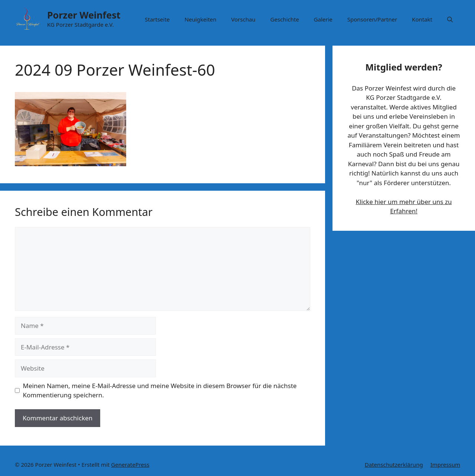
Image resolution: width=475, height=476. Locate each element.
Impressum (445, 464)
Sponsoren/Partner (372, 19)
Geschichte (284, 19)
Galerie (323, 19)
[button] (450, 19)
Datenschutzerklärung (394, 464)
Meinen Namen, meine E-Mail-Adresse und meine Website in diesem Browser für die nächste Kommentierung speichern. (160, 390)
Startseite (157, 19)
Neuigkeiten (200, 19)
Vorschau (243, 19)
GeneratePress (130, 464)
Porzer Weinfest (84, 15)
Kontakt (422, 19)
